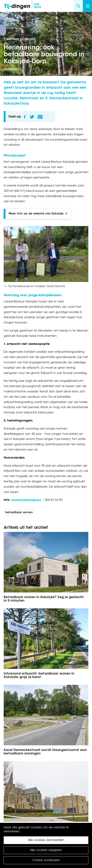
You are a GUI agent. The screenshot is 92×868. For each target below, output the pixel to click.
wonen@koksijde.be (26, 500)
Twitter (32, 117)
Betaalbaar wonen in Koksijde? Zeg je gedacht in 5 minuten (44, 599)
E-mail (40, 117)
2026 (37, 6)
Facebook (25, 117)
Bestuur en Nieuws (21, 39)
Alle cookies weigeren (46, 850)
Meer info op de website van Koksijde (36, 214)
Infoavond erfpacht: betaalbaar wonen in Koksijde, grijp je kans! (39, 676)
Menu (88, 6)
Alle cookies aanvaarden (46, 840)
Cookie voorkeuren (46, 860)
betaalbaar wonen (19, 513)
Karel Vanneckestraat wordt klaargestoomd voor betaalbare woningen (45, 752)
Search (78, 6)
